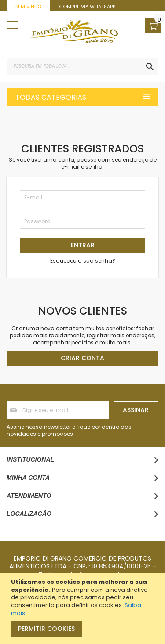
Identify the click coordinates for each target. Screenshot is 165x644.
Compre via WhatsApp (87, 7)
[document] (84, 608)
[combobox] (82, 66)
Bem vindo (28, 7)
